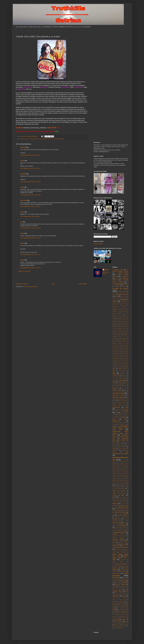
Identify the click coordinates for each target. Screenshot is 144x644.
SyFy (124, 596)
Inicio (53, 284)
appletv (114, 293)
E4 (123, 389)
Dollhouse (115, 389)
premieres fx (122, 524)
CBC (125, 372)
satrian (22, 161)
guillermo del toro (120, 414)
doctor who (123, 387)
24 (117, 275)
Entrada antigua (83, 284)
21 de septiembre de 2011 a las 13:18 (30, 182)
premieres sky (116, 541)
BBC (116, 296)
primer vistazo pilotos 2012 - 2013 (120, 558)
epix (115, 400)
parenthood (124, 502)
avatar (119, 293)
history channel (116, 423)
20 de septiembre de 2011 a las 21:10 (30, 168)
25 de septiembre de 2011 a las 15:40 (30, 238)
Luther (120, 485)
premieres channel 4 (123, 516)
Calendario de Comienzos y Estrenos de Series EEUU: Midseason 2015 (120, 308)
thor (126, 608)
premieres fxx (115, 526)
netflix (114, 497)
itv (124, 443)
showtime (123, 581)
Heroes (114, 419)
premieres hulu (116, 529)
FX (116, 413)
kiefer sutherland (123, 448)
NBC (123, 495)
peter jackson (123, 504)
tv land (121, 611)
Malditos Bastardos (117, 487)
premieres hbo (124, 526)
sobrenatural (125, 583)
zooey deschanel (117, 628)
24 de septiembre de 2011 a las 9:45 (30, 216)
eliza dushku (119, 399)
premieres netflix (118, 534)
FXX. (122, 413)
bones (123, 298)
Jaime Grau (24, 200)
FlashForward (116, 407)
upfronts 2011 (118, 613)
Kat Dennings (28, 87)
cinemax (125, 375)
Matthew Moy (21, 89)
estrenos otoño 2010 (122, 402)
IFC (118, 426)
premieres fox (116, 522)
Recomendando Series (117, 563)
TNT (114, 610)
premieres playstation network (119, 536)
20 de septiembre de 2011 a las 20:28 (30, 155)
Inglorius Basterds (117, 443)
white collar (124, 625)
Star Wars (115, 589)
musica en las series (119, 493)
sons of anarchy (120, 584)
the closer (122, 603)
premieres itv (124, 529)
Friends (120, 411)
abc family (126, 285)
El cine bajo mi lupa (120, 393)
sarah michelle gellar (120, 566)
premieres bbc (121, 512)
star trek (125, 588)
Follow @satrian (98, 244)
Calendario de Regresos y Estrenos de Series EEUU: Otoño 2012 (120, 350)
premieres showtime (118, 539)
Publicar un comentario (24, 271)
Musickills (115, 495)
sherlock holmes (125, 579)
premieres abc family (121, 509)
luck (116, 485)
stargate (124, 589)
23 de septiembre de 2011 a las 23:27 (30, 207)
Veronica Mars (116, 623)
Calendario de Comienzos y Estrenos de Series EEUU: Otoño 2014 (120, 317)
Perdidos (115, 504)
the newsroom (122, 604)
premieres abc (123, 507)
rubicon (127, 565)
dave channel (120, 384)
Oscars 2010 (115, 502)
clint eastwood (116, 377)
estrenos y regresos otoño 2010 (120, 406)
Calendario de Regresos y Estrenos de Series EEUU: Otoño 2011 (120, 347)
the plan (119, 606)
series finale (122, 571)
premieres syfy (122, 544)
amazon (117, 287)
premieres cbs (35, 139)
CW (113, 382)
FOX (127, 407)
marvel (125, 487)
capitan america (122, 370)
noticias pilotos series (118, 499)
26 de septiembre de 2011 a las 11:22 (30, 255)
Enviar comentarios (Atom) (30, 287)
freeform (118, 409)
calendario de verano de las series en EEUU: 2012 (120, 365)
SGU (125, 578)
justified (114, 448)
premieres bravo (116, 514)
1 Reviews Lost (117, 270)
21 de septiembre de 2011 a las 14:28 (30, 195)
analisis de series (25, 139)
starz (127, 591)
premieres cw (116, 519)
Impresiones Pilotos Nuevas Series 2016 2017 (120, 440)
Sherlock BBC (116, 579)
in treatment (123, 442)
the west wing (120, 608)
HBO (124, 418)
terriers (114, 601)
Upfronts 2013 (116, 619)
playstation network (117, 505)
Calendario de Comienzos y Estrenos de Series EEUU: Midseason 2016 (120, 312)
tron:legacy (124, 610)
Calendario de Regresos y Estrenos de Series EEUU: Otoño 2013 (120, 353)
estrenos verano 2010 (119, 404)
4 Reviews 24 (124, 276)
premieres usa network (122, 547)
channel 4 (123, 374)
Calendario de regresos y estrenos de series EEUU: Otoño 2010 (120, 343)
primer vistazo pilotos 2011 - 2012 (48, 139)
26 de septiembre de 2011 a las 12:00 (30, 268)
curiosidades (122, 380)
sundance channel (122, 594)
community (124, 377)
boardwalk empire (116, 298)
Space (121, 586)
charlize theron (116, 375)
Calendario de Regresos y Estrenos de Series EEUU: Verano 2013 (120, 357)
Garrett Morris (65, 87)
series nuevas (116, 574)
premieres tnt (116, 546)
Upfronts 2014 (125, 619)
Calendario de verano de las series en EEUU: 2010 (120, 360)
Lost (127, 483)
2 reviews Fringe (122, 273)
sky (113, 583)
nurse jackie (124, 500)
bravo (117, 300)
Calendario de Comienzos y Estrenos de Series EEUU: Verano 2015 (120, 323)
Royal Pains (120, 565)
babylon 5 (125, 293)
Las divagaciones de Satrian (120, 453)
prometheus (123, 560)
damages (120, 382)
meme (124, 489)
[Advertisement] (52, 278)
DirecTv (125, 385)
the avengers (120, 601)
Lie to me (124, 460)
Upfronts (126, 611)
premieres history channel (121, 527)
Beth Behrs (44, 87)
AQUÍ (57, 131)
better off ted (124, 296)
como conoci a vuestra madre (119, 379)
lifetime (114, 462)
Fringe (126, 411)
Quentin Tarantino (118, 561)
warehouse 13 (125, 623)
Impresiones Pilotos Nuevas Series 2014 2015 (120, 433)
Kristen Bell (115, 450)
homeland (124, 423)
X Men (127, 626)
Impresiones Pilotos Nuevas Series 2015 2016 (120, 437)
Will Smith (115, 626)
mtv (125, 492)
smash (118, 583)
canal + (118, 367)
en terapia (126, 399)
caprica (114, 372)
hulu (113, 426)
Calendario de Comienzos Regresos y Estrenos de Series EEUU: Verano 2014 (120, 303)
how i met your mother (122, 424)
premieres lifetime (117, 531)
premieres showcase (118, 537)
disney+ (114, 387)
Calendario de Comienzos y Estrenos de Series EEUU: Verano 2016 (120, 327)
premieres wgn (119, 549)
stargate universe (117, 591)
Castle (120, 372)
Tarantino (114, 598)
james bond (120, 445)
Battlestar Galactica (123, 295)
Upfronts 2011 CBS (123, 615)
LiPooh (22, 243)
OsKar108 (23, 147)
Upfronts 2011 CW (116, 616)
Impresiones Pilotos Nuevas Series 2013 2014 (120, 428)
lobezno (121, 483)
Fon (21, 222)
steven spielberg (119, 593)
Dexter (119, 385)
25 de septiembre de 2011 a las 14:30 (30, 228)
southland (115, 586)
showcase (116, 581)
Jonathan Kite (78, 87)
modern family (116, 492)
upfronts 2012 (122, 618)
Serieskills (116, 578)
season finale (116, 568)
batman (114, 295)
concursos (115, 380)
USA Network (118, 621)
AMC (124, 287)
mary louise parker (116, 489)
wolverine (121, 626)
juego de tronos (122, 447)
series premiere (60, 139)
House (114, 424)
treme (119, 610)
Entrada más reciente (22, 284)
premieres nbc (121, 532)
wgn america (117, 625)
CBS (30, 139)
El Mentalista (121, 396)
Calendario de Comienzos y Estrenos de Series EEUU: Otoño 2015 (120, 320)
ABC (118, 285)
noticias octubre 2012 (123, 497)
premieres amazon (117, 511)
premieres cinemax (120, 517)
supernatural (116, 596)
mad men (125, 485)
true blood (115, 611)
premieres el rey (122, 521)
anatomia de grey (122, 291)
